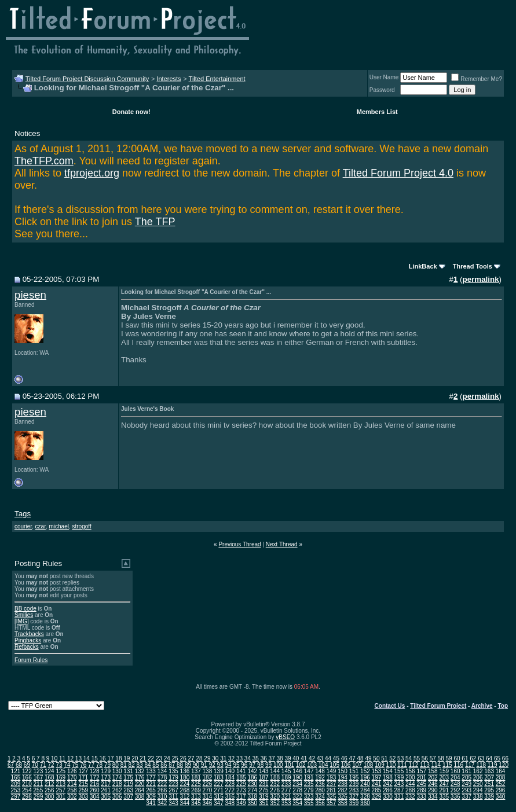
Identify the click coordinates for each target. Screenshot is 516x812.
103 (312, 765)
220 (140, 784)
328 (365, 797)
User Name (384, 77)
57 (433, 758)
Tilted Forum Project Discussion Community (87, 79)
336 (455, 797)
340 (501, 797)
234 (297, 784)
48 (361, 758)
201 (421, 778)
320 (275, 797)
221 (151, 784)
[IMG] (21, 621)
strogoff (82, 526)
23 (159, 758)
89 (188, 765)
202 (433, 778)
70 (35, 765)
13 (78, 758)
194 (343, 778)
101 (289, 765)
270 (208, 790)
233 (286, 784)
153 (377, 771)
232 (275, 784)
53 (400, 758)
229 (241, 784)
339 (489, 797)
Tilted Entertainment (217, 79)
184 (230, 778)
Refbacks (27, 647)
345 (196, 803)
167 (39, 778)
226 (208, 784)
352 (275, 803)
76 (83, 765)
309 (151, 797)
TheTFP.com (44, 161)
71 (43, 765)
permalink (481, 279)
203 (444, 778)
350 (252, 803)
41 (304, 758)
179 (173, 778)
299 (39, 797)
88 (180, 765)
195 (354, 778)
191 (309, 778)
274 (252, 790)
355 (309, 803)
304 (95, 797)
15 (95, 758)
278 (297, 790)
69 (27, 765)
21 (143, 758)
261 (106, 790)
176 (140, 778)
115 (447, 765)
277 (286, 790)
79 (107, 765)
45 (336, 758)
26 (183, 758)
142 (252, 771)
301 (61, 797)
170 (72, 778)
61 (465, 758)
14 (87, 758)
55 (417, 758)
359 (354, 803)
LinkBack (423, 266)
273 (241, 790)
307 (128, 797)
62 (473, 758)
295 (489, 790)
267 (173, 790)
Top (503, 706)
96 (244, 765)
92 (212, 765)
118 (481, 765)
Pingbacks (28, 640)
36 (264, 758)
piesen (30, 295)
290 (433, 790)
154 (388, 771)
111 (402, 765)
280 (320, 790)
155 (399, 771)
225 (196, 784)
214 (72, 784)
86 (164, 765)
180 (185, 778)
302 (72, 797)
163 (489, 771)
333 (421, 797)
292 (455, 790)
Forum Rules (31, 660)
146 (297, 771)
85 (155, 765)
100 (278, 765)
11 (62, 758)
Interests (169, 79)
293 (466, 790)
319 (264, 797)
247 (444, 784)
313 (196, 797)
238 (343, 784)
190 (297, 778)
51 (384, 758)
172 (95, 778)
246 (433, 784)
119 (493, 765)
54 (409, 758)
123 (39, 771)
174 (117, 778)
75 (75, 765)
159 (444, 771)
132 (140, 771)
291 (444, 790)
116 (458, 765)
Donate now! (131, 112)
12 (70, 758)
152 (365, 771)
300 (50, 797)
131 (128, 771)
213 (61, 784)
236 (320, 784)
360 (365, 803)
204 (455, 778)
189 (286, 778)
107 (357, 765)
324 (320, 797)
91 (204, 765)
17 (110, 758)
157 (421, 771)
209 (16, 784)
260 (95, 790)
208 (501, 778)
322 (297, 797)
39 (288, 758)
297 (16, 797)
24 (167, 758)
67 (11, 765)
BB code (25, 609)
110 (391, 765)
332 (410, 797)
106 (346, 765)
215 (83, 784)
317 (241, 797)
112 (414, 765)
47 (352, 758)
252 (501, 784)
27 (191, 758)
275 (264, 790)
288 (410, 790)
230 (252, 784)
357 (332, 803)
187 (264, 778)
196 (365, 778)
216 (95, 784)
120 (504, 765)
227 (219, 784)
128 (95, 771)
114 (436, 765)
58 (441, 758)
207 (489, 778)
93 (220, 765)
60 (457, 758)
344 (185, 803)
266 (162, 790)
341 (151, 803)
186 (252, 778)
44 (328, 758)
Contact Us (390, 706)
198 (388, 778)
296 (501, 790)
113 (425, 765)
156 (410, 771)
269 (196, 790)
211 (39, 784)
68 (19, 765)
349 (241, 803)
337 (466, 797)
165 (16, 778)
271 (219, 790)
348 (230, 803)
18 (118, 758)
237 (332, 784)
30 (215, 758)
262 (117, 790)
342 (162, 803)
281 (332, 790)
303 (83, 797)
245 (421, 784)
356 (320, 803)
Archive (482, 706)
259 (83, 790)
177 (151, 778)
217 (106, 784)
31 (223, 758)
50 (376, 758)
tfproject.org (92, 173)
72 (51, 765)
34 (248, 758)
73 (59, 765)
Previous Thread (239, 544)
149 (332, 771)
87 (172, 765)
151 (354, 771)
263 (128, 790)
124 (50, 771)
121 (16, 771)
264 (140, 790)
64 (489, 758)
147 (309, 771)
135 (173, 771)
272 (230, 790)
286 (388, 790)
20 (135, 758)
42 (312, 758)
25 (175, 758)
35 (256, 758)
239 (354, 784)
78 (99, 765)
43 (320, 758)
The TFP (155, 222)
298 (27, 797)
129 (106, 771)
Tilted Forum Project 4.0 (398, 173)
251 (489, 784)
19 (127, 758)
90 (196, 765)
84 (147, 765)
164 (501, 771)
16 (103, 758)
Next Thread (282, 544)
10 (54, 758)
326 (343, 797)
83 (140, 765)
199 (399, 778)
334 (433, 797)
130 (117, 771)
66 (505, 758)
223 (173, 784)
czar (41, 526)
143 (264, 771)
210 (27, 784)
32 (231, 758)
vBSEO (285, 737)
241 (377, 784)
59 (449, 758)
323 (309, 797)
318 (252, 797)
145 (286, 771)
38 (279, 758)
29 (207, 758)
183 (219, 778)
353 (286, 803)
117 (470, 765)
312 (185, 797)
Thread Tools (473, 266)
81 (124, 765)
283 (354, 790)
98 (260, 765)
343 (173, 803)
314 (208, 797)
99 (268, 765)
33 (239, 758)
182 (208, 778)
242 (388, 784)
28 (199, 758)
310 (162, 797)
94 (228, 765)
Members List (377, 112)
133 (151, 771)
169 (61, 778)
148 (320, 771)
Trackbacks (29, 634)
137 (196, 771)
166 (27, 778)
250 (478, 784)
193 (332, 778)
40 (296, 758)
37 (272, 758)
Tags (23, 514)
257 (61, 790)
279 (309, 790)
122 (27, 771)
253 (16, 790)
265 (151, 790)
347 (219, 803)
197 (377, 778)
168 (50, 778)
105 (334, 765)
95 (236, 765)
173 (106, 778)
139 (219, 771)
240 (365, 784)
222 (162, 784)
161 (466, 771)
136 (185, 771)
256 (50, 790)
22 (151, 758)
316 (230, 797)
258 (72, 790)
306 (117, 797)
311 (173, 797)
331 (399, 797)
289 (421, 790)
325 (332, 797)
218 (117, 784)
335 (444, 797)
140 (230, 771)
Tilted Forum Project (438, 706)
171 (83, 778)
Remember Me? (477, 79)
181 (196, 778)
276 (275, 790)
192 (320, 778)
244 (410, 784)
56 (425, 758)
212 (50, 784)
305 (106, 797)
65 (497, 758)
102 (301, 765)
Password (382, 90)
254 (27, 790)
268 (185, 790)
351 (264, 803)
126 (72, 771)
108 (369, 765)
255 (39, 790)
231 (264, 784)
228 (230, 784)
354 (297, 803)
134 (162, 771)
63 (481, 758)
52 (392, 758)
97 (252, 765)
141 (241, 771)
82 (132, 765)
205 (466, 778)
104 (323, 765)
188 (275, 778)
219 (128, 784)
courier (23, 526)
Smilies (24, 615)
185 (241, 778)
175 (128, 778)
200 (410, 778)
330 (388, 797)
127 (83, 771)
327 (354, 797)
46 (344, 758)
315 (219, 797)
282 (343, 790)
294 (478, 790)
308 (140, 797)
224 (185, 784)
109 (380, 765)
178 (162, 778)
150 (343, 771)
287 (399, 790)
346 (208, 803)
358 (343, 803)
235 (309, 784)
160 (455, 771)
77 (91, 765)
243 (399, 784)
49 (368, 758)
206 (478, 778)
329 (377, 797)
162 (478, 771)
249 (466, 784)
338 (478, 797)
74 (67, 765)
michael (58, 526)
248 (455, 784)
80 (116, 765)
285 (377, 790)
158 (433, 771)
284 (365, 790)
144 (275, 771)
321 (286, 797)
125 (61, 771)
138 (208, 771)
